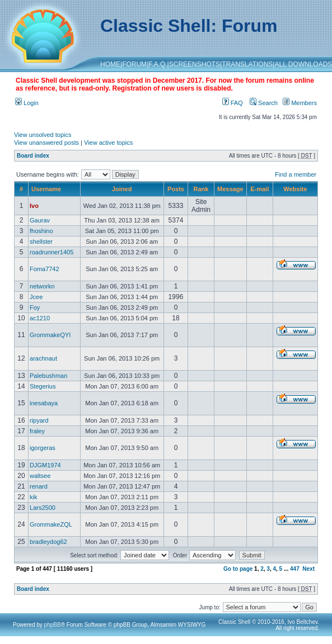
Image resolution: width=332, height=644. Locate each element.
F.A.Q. (158, 64)
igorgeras (43, 448)
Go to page (238, 569)
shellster (41, 241)
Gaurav (40, 220)
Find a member (296, 174)
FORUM (134, 64)
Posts (176, 189)
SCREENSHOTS (195, 64)
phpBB (53, 625)
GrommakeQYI (50, 335)
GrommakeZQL (51, 524)
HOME (110, 64)
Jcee (36, 297)
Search (264, 103)
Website (295, 189)
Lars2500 (43, 508)
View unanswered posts (46, 143)
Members (300, 103)
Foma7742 (45, 269)
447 (295, 569)
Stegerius (43, 386)
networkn (42, 286)
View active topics (108, 143)
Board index (33, 156)
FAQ (233, 103)
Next (308, 569)
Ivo (34, 206)
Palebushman (48, 376)
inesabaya (44, 403)
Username (46, 189)
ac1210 (40, 318)
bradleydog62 (48, 542)
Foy (35, 307)
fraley (37, 431)
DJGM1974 (45, 465)
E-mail (259, 189)
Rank (201, 189)
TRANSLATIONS (247, 64)
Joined (122, 189)
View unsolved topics (43, 135)
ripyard (39, 420)
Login (27, 103)
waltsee (40, 476)
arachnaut (43, 358)
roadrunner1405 (52, 252)
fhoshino (41, 231)
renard (39, 486)
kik (33, 497)
